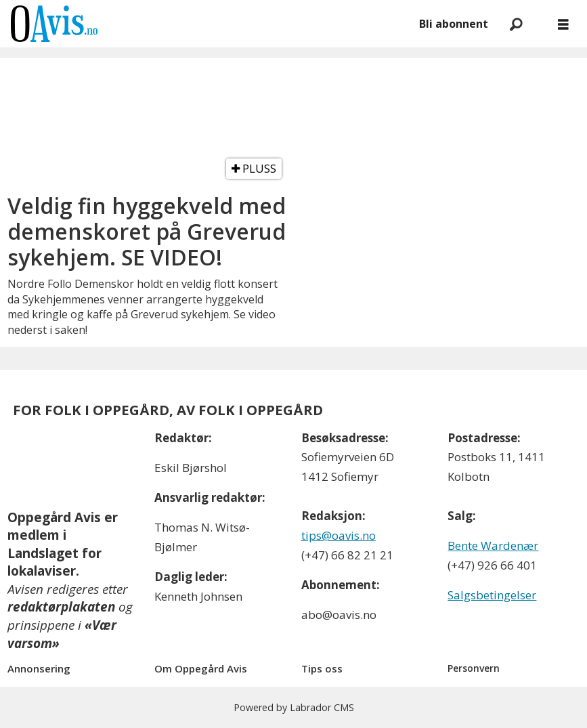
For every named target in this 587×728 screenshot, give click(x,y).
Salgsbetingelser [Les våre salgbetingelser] (492, 595)
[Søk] (516, 24)
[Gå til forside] (54, 24)
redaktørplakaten (61, 607)
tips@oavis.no (339, 535)
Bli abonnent (454, 24)
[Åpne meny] (563, 24)
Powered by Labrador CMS (294, 707)
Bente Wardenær (493, 545)
